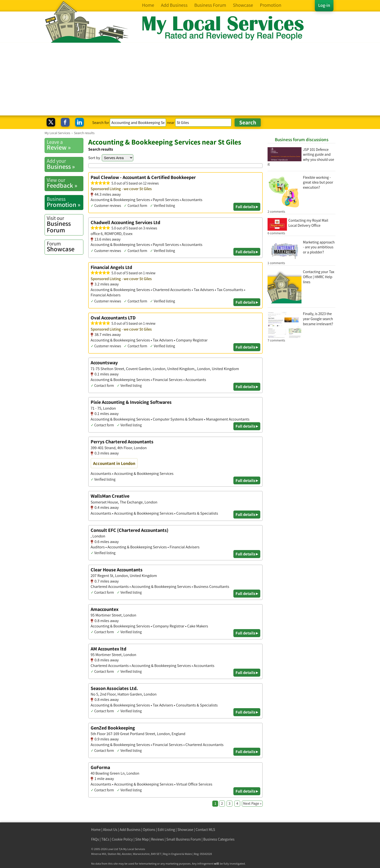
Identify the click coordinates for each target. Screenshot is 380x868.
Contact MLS (205, 830)
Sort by (94, 158)
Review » (65, 145)
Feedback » (65, 183)
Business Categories (219, 839)
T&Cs (105, 839)
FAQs (95, 839)
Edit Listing (166, 830)
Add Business (130, 830)
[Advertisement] (190, 79)
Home (96, 830)
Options (149, 830)
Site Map (142, 839)
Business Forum (65, 224)
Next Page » (252, 803)
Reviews (158, 839)
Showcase (65, 247)
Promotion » (65, 202)
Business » (65, 164)
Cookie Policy (122, 839)
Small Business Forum (184, 839)
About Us (110, 830)
